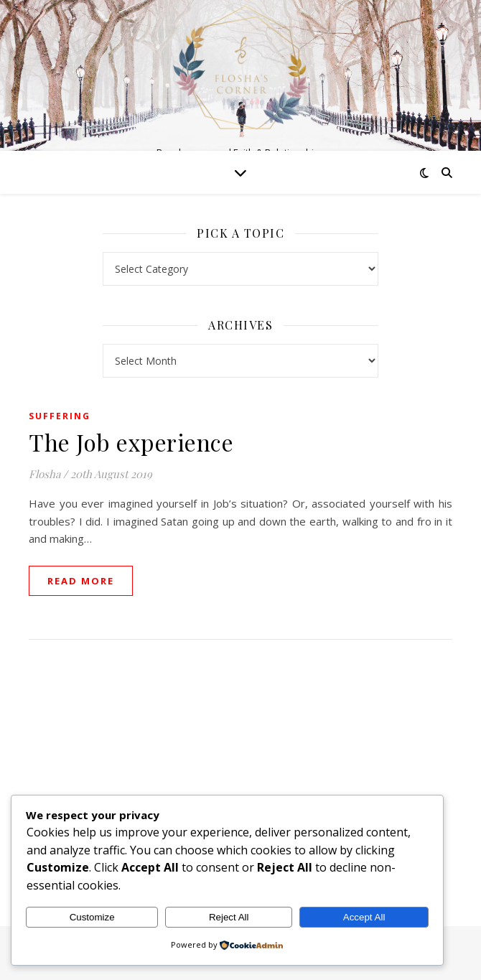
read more (81, 581)
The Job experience (131, 442)
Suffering (60, 416)
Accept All (364, 917)
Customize (92, 917)
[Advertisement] (240, 768)
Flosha (45, 474)
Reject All (229, 917)
